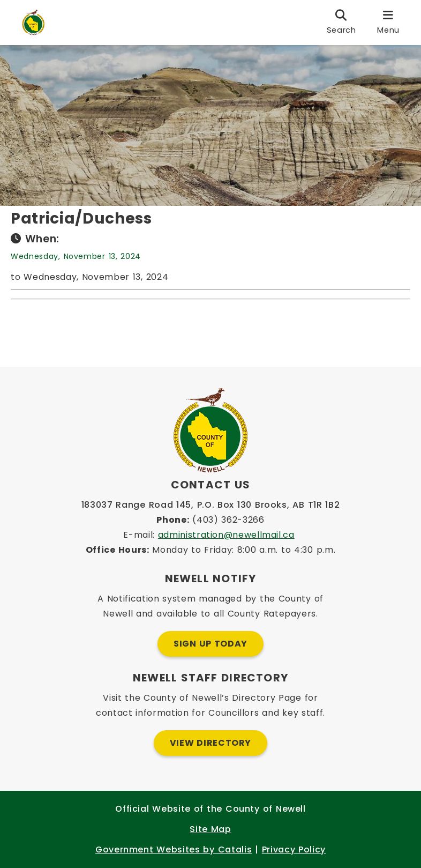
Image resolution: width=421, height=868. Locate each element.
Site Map (210, 829)
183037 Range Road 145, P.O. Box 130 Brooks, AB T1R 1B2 (211, 505)
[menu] (388, 23)
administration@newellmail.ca (226, 535)
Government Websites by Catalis (174, 850)
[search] (341, 23)
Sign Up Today (210, 644)
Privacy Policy (294, 850)
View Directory (210, 743)
